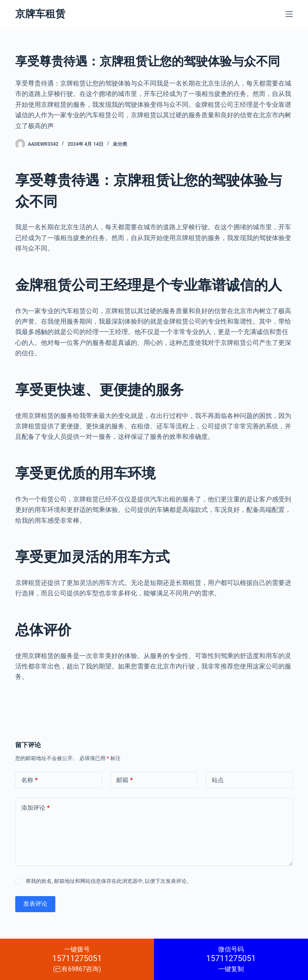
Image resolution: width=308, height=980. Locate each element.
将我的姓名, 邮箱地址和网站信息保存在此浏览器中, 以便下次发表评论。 (109, 881)
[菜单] (289, 14)
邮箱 (125, 780)
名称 (29, 780)
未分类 (120, 144)
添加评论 (35, 808)
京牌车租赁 (40, 14)
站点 (218, 780)
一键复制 (231, 959)
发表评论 (35, 904)
